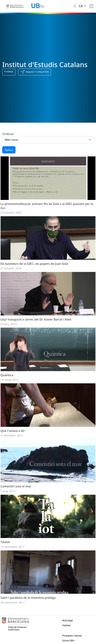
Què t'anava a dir (13, 431)
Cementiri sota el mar (16, 486)
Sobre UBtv (68, 641)
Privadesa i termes (72, 636)
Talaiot (5, 542)
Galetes (66, 625)
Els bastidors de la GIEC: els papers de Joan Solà (34, 264)
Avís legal (67, 620)
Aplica (9, 150)
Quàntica (7, 375)
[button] (35, 72)
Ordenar (8, 134)
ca (81, 6)
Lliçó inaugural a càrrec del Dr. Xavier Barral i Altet (36, 319)
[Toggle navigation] (91, 6)
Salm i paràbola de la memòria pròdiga (28, 598)
